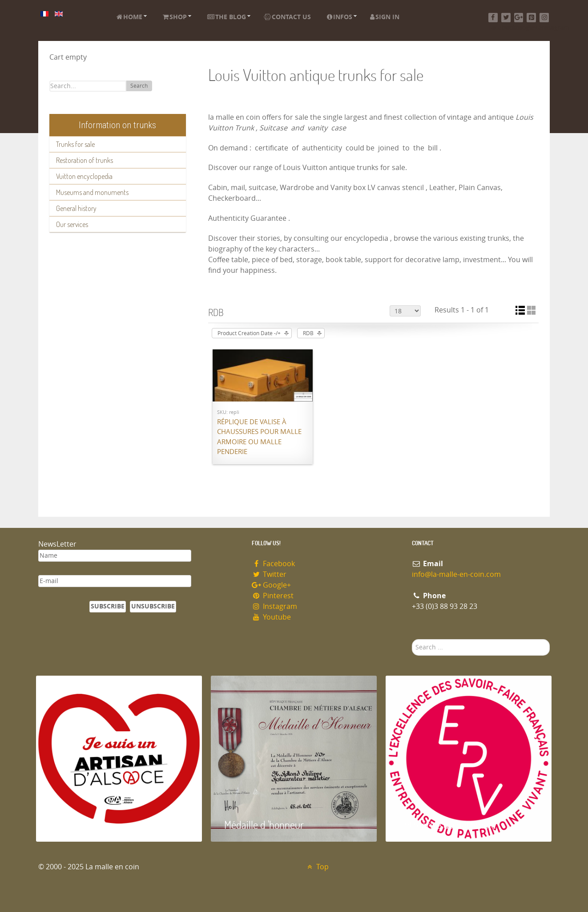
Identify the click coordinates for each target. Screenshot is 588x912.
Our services (72, 224)
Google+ (271, 585)
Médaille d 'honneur (264, 825)
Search (139, 86)
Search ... (412, 639)
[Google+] (519, 18)
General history (76, 208)
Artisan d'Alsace (81, 825)
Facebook (273, 564)
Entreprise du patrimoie (447, 825)
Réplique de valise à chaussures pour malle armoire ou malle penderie (259, 437)
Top (317, 867)
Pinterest (273, 596)
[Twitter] (506, 18)
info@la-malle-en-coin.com (456, 574)
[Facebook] (493, 18)
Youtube (271, 617)
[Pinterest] (531, 18)
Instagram (274, 606)
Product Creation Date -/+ (249, 333)
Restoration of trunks (85, 160)
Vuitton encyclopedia (84, 176)
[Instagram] (544, 18)
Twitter (269, 574)
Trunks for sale (75, 144)
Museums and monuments (92, 192)
